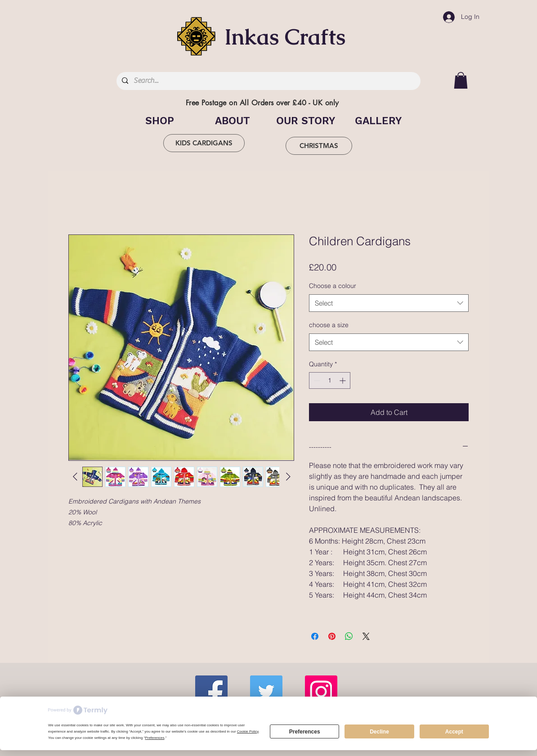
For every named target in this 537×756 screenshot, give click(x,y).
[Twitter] (266, 692)
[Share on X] (366, 636)
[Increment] (343, 380)
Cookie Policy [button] (248, 731)
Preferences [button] (154, 738)
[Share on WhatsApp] (349, 636)
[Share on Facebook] (315, 636)
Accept (454, 732)
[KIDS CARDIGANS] (204, 143)
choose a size (329, 325)
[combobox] (389, 303)
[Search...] (268, 81)
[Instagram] (321, 692)
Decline (379, 732)
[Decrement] (316, 380)
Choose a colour (333, 286)
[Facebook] (211, 692)
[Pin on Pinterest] (332, 636)
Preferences (305, 732)
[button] (461, 80)
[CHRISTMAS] (319, 146)
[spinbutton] (330, 380)
